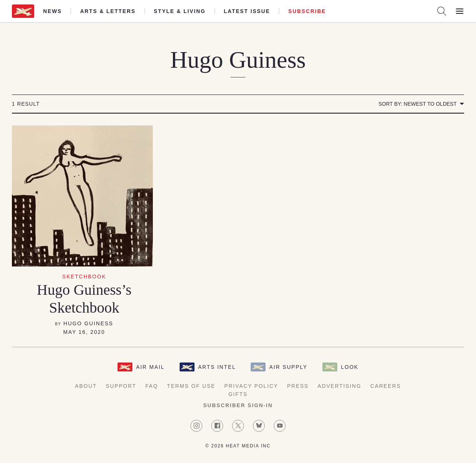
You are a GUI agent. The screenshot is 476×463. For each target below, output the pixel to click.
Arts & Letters (108, 11)
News (52, 11)
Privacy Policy (251, 386)
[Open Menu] (460, 11)
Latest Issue (247, 11)
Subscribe (307, 11)
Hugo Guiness (88, 323)
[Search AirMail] (442, 11)
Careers (386, 386)
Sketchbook (84, 277)
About (86, 386)
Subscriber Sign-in (238, 405)
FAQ (152, 386)
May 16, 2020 (84, 332)
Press (298, 386)
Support (121, 386)
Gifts (238, 394)
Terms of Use (191, 386)
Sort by (418, 104)
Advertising (340, 386)
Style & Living (180, 11)
